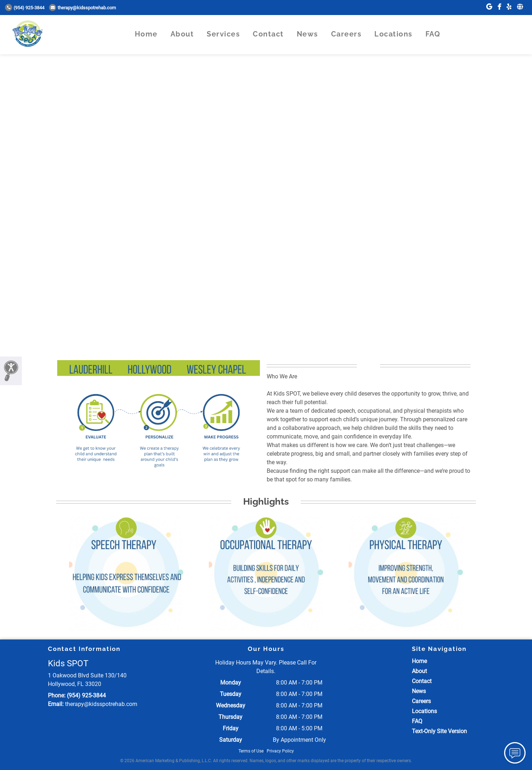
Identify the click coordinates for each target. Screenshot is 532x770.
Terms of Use (251, 751)
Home (146, 34)
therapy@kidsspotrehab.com (82, 8)
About (182, 34)
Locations (393, 34)
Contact (268, 34)
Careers (346, 34)
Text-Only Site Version (439, 731)
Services (223, 34)
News (307, 34)
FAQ (433, 34)
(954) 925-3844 (25, 8)
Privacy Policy (280, 751)
